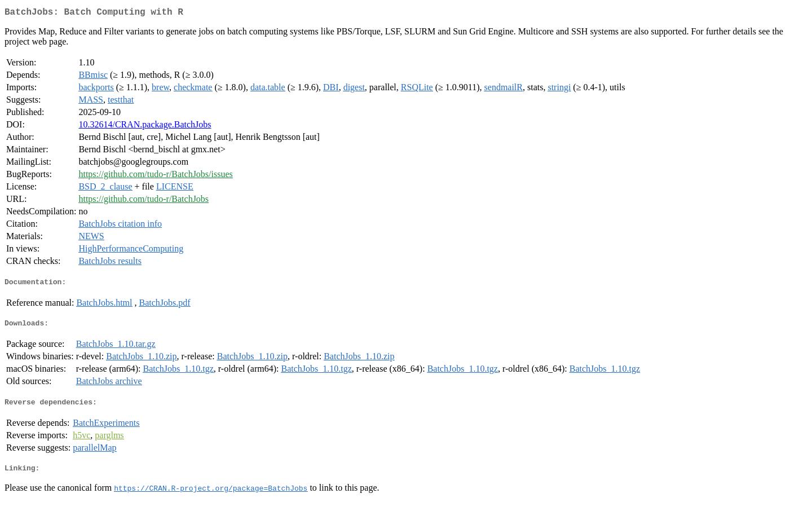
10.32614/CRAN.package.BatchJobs (145, 127)
